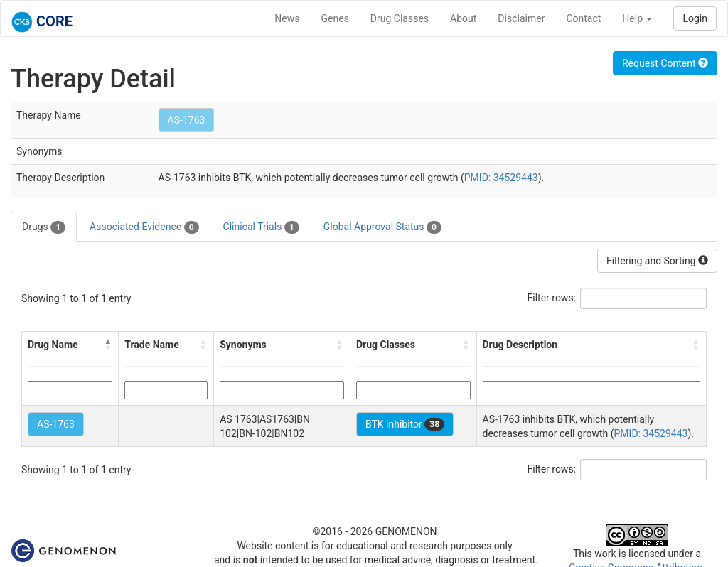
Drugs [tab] (44, 227)
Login (695, 18)
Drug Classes (400, 18)
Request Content (665, 63)
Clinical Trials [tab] (261, 227)
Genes (335, 18)
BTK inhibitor (405, 424)
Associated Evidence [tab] (144, 227)
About (463, 18)
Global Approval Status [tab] (382, 227)
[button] (108, 345)
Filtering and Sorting (657, 261)
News (287, 18)
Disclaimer (521, 18)
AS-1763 (187, 120)
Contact (583, 18)
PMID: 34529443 (501, 178)
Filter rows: (552, 298)
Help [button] (637, 18)
